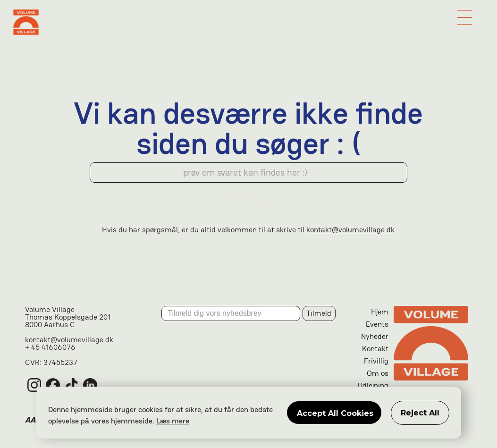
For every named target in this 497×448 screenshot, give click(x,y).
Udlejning (373, 385)
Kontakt (375, 349)
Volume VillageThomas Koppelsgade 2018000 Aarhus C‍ (68, 318)
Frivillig (376, 361)
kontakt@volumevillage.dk (350, 230)
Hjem (380, 312)
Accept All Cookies (335, 413)
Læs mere (173, 421)
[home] (249, 22)
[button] (465, 17)
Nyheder (375, 336)
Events (377, 324)
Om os (378, 373)
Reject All (420, 413)
